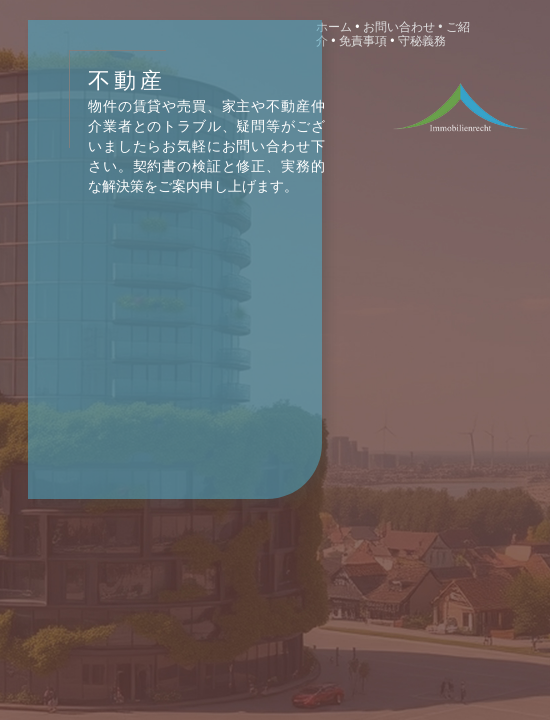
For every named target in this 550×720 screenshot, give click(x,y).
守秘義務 (422, 41)
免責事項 (364, 41)
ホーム (334, 27)
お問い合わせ (399, 27)
